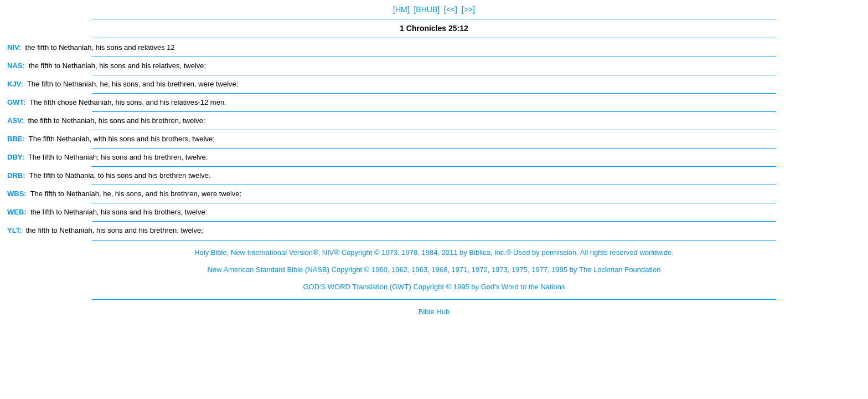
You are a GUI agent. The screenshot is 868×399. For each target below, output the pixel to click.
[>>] (468, 9)
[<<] (451, 9)
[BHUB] (427, 9)
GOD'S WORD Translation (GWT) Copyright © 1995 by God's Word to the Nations (434, 287)
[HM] (401, 9)
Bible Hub (434, 312)
